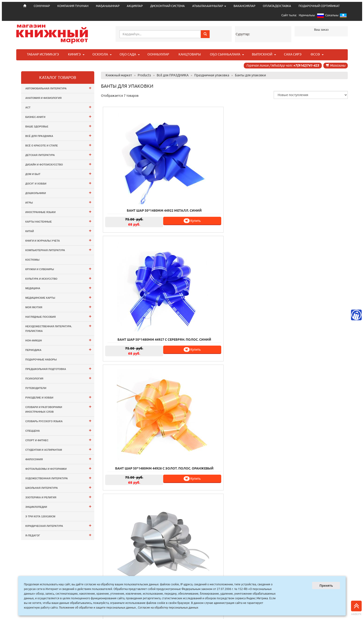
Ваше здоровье (58, 126)
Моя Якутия (58, 307)
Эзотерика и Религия (58, 497)
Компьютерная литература (58, 250)
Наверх (356, 608)
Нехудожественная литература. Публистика (58, 328)
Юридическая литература (58, 525)
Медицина (58, 288)
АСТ (58, 107)
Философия (58, 459)
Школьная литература (58, 487)
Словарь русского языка (58, 421)
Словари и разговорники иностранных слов (58, 409)
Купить (146, 185)
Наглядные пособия (58, 316)
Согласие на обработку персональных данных (168, 608)
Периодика (58, 349)
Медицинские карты (58, 297)
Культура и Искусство (58, 278)
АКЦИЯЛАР (135, 6)
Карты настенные (58, 221)
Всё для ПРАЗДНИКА (58, 135)
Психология (58, 378)
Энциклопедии (58, 506)
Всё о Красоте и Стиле (58, 145)
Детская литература (58, 154)
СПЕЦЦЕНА (58, 430)
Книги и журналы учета (58, 240)
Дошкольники (58, 193)
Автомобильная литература (58, 88)
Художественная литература (58, 478)
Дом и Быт (58, 173)
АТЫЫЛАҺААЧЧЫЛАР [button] (209, 6)
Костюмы (32, 260)
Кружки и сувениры (58, 269)
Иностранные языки (58, 212)
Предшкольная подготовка (58, 368)
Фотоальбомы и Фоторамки (58, 468)
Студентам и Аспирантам (58, 449)
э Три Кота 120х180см (40, 516)
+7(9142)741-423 (306, 65)
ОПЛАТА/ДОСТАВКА (277, 6)
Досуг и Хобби (58, 183)
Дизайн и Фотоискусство (58, 164)
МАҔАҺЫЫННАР (108, 6)
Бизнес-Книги (58, 116)
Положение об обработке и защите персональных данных (97, 608)
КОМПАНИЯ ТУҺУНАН (73, 6)
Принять (326, 586)
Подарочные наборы (41, 360)
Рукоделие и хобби (58, 397)
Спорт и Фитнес (58, 440)
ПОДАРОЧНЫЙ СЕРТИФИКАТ (319, 6)
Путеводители (36, 388)
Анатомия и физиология (43, 98)
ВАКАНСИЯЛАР (244, 6)
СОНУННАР (137, 575)
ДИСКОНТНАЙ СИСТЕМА (167, 6)
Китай (58, 231)
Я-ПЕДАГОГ (58, 535)
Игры (58, 202)
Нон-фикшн (58, 340)
